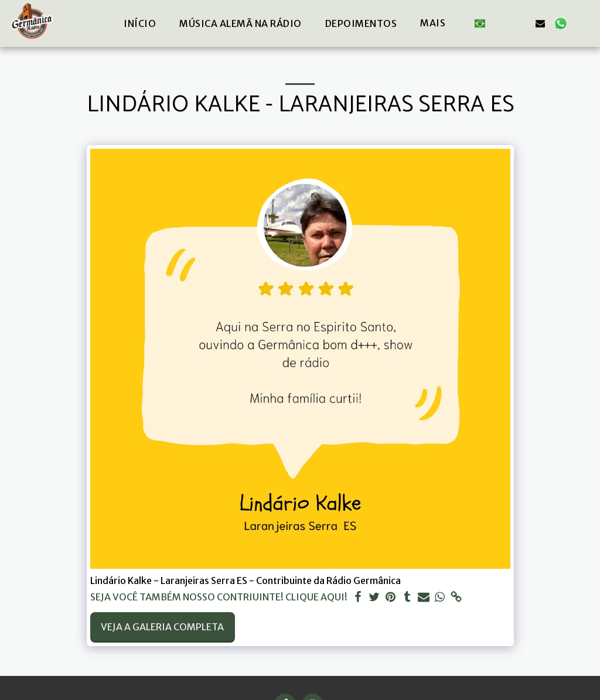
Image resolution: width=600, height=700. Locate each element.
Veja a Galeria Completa (162, 627)
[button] (500, 23)
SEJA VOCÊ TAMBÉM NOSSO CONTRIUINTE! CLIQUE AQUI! (219, 597)
